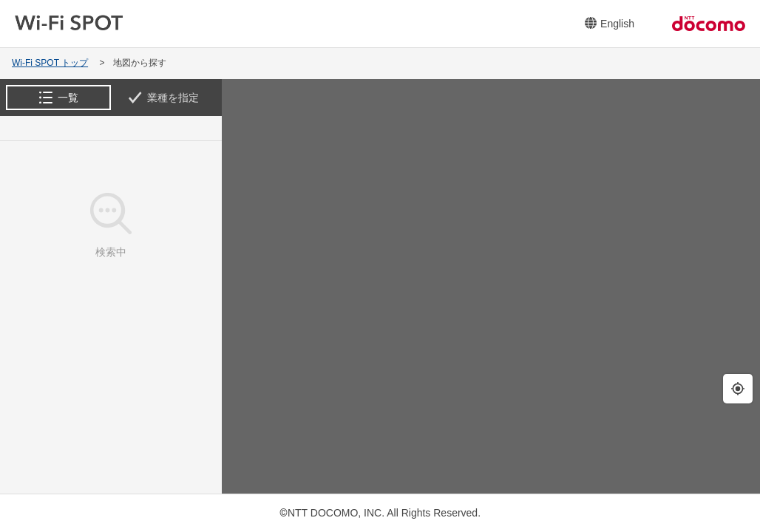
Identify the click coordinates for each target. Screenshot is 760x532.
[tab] (58, 98)
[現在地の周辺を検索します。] (738, 389)
